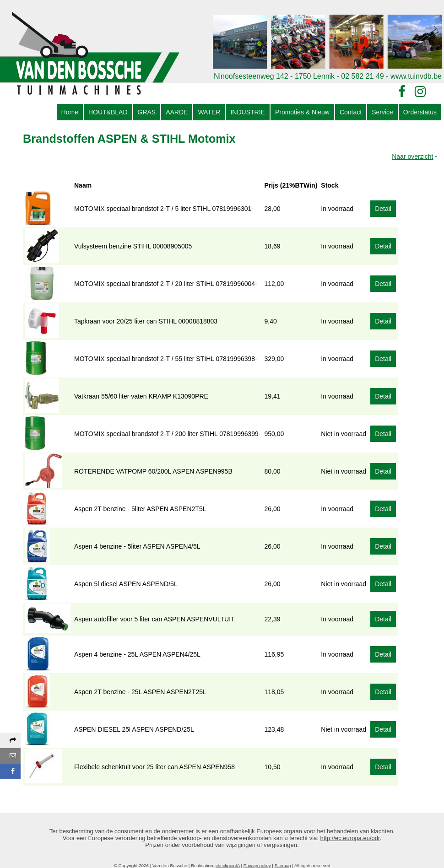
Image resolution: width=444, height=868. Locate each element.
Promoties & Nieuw (302, 112)
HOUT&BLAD (108, 112)
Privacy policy (257, 865)
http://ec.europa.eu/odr (350, 838)
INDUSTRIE (247, 112)
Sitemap (283, 865)
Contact (351, 112)
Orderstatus (420, 112)
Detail (383, 209)
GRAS (147, 112)
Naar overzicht (412, 156)
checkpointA (228, 865)
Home (70, 112)
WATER (209, 112)
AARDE (177, 112)
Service (382, 112)
